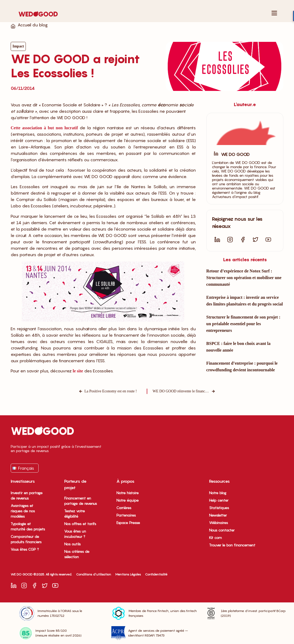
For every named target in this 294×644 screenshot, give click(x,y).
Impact (18, 46)
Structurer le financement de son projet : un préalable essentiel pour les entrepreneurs (243, 324)
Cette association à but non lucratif (44, 128)
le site (78, 371)
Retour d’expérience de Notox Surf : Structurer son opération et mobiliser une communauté (244, 278)
